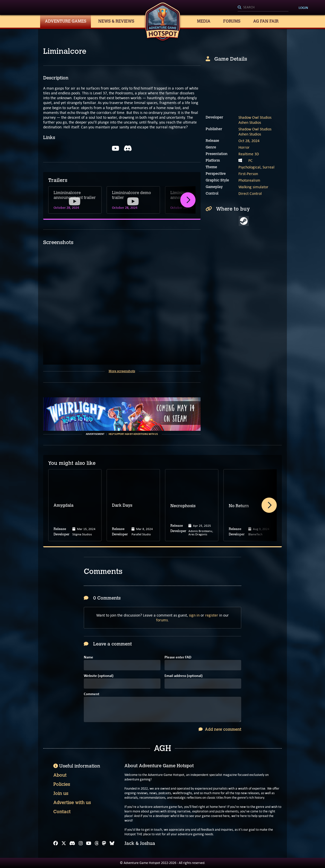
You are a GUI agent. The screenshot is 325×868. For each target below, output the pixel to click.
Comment (92, 694)
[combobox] (263, 8)
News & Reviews (116, 21)
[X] (64, 843)
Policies (62, 784)
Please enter (178, 658)
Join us (61, 793)
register (212, 615)
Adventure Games (66, 21)
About (60, 775)
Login (303, 8)
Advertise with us (72, 803)
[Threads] (97, 843)
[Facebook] (56, 843)
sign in (194, 615)
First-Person (248, 174)
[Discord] (72, 843)
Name (88, 658)
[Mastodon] (104, 843)
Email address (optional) (184, 676)
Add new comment (220, 729)
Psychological (249, 167)
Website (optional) (99, 676)
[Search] (263, 8)
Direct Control (250, 193)
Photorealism (249, 180)
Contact (62, 812)
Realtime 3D (249, 154)
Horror (244, 147)
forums (162, 620)
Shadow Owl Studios (255, 117)
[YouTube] (89, 843)
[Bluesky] (112, 843)
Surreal (269, 167)
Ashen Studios (250, 122)
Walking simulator (253, 187)
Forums (232, 21)
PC (250, 160)
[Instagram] (81, 843)
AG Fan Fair (266, 21)
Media (204, 21)
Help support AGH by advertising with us (133, 434)
